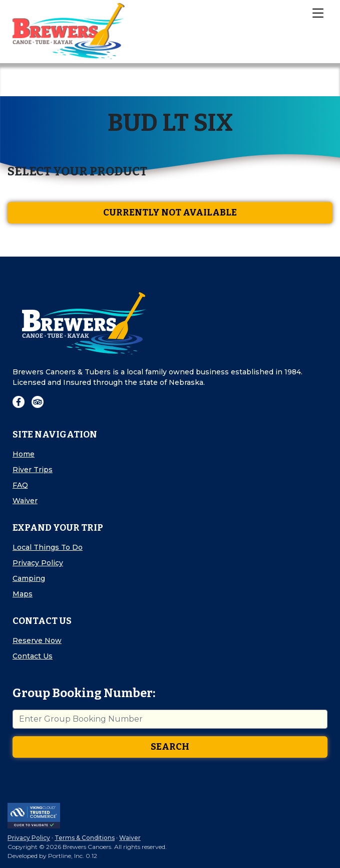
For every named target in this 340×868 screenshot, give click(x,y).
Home (24, 454)
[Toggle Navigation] (317, 13)
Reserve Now (37, 640)
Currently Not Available (170, 212)
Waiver (25, 501)
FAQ (20, 485)
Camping (29, 578)
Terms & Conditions (85, 838)
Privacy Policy (38, 563)
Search (170, 747)
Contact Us (33, 656)
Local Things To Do (48, 547)
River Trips (33, 470)
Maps (23, 594)
